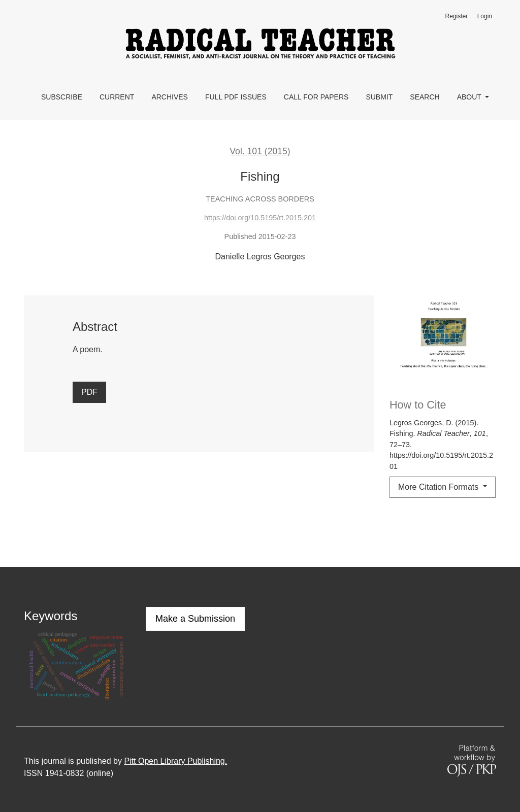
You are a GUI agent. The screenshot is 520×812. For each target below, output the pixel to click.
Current (117, 97)
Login (485, 16)
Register (456, 16)
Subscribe (62, 97)
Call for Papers (316, 97)
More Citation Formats (440, 487)
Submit (379, 97)
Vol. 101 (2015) (260, 151)
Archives (170, 97)
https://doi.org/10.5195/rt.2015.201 (260, 218)
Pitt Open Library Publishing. (175, 761)
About (470, 97)
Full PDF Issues (236, 97)
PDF (89, 392)
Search (425, 97)
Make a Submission (195, 619)
